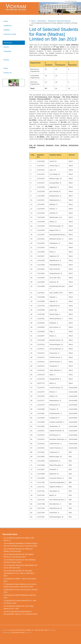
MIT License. (52, 630)
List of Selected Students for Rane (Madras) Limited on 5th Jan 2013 (54, 34)
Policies (6, 60)
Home (33, 21)
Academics (8, 26)
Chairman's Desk (10, 34)
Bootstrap (6, 630)
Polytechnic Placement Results (59, 21)
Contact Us (8, 73)
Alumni (6, 47)
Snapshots (7, 51)
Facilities (7, 30)
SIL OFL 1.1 (28, 633)
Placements (42, 21)
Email (6, 68)
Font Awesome (7, 633)
